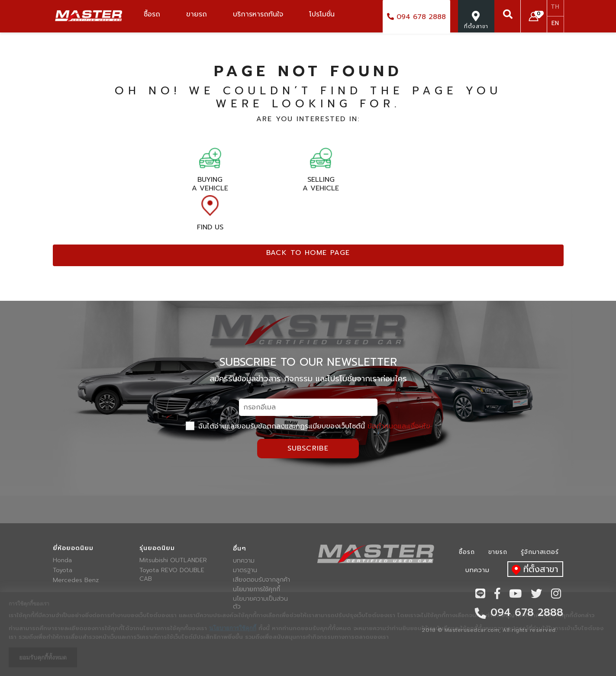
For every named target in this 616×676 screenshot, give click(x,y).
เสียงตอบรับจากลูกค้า (261, 580)
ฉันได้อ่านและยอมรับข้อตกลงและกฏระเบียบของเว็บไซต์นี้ (308, 426)
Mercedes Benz (76, 580)
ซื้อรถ (467, 552)
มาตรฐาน (245, 570)
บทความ (244, 561)
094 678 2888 (416, 17)
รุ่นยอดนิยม (157, 548)
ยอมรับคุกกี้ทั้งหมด (43, 657)
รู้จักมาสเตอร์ (540, 552)
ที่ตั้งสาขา (533, 570)
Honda (62, 560)
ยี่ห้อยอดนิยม (73, 548)
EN (555, 23)
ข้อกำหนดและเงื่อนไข (399, 426)
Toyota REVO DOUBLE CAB (172, 575)
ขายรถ (498, 552)
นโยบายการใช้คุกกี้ (256, 589)
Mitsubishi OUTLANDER (173, 560)
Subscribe (308, 448)
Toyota (63, 570)
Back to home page (308, 253)
